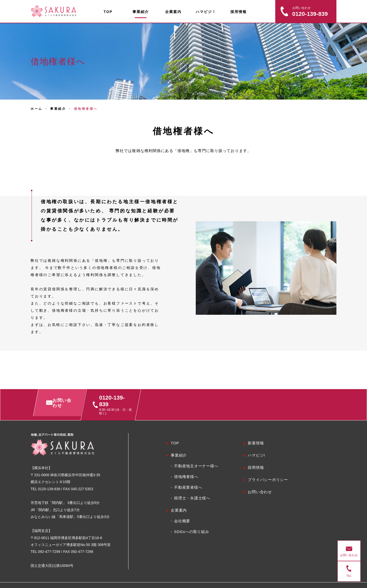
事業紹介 (58, 109)
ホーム (37, 109)
